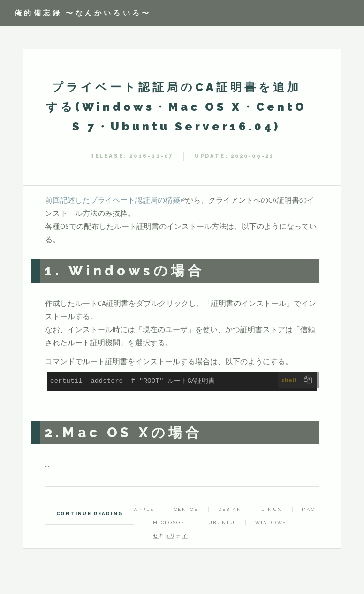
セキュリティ (170, 536)
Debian (230, 509)
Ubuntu (222, 522)
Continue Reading (90, 514)
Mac (308, 509)
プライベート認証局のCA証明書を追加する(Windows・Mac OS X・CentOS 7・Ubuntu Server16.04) (176, 107)
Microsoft (171, 522)
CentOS (186, 509)
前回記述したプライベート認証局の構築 (113, 200)
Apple (144, 509)
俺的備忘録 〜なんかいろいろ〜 (83, 13)
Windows (271, 522)
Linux (271, 509)
